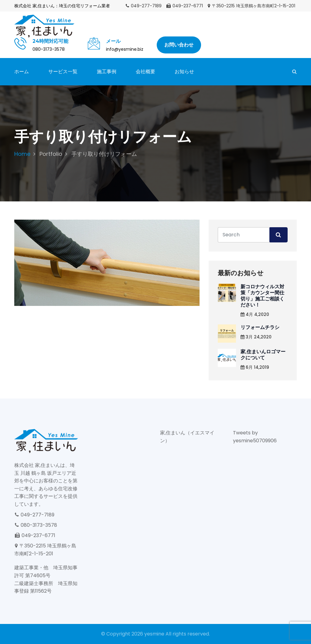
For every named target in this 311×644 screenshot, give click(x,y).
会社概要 (145, 72)
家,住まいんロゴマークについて (263, 355)
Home (22, 154)
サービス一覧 (63, 72)
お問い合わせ (179, 45)
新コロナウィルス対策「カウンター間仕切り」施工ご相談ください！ (262, 296)
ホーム (22, 72)
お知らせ (184, 72)
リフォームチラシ (260, 327)
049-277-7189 (143, 6)
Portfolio (51, 154)
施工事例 (107, 72)
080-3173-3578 (36, 525)
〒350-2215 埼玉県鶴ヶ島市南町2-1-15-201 (251, 6)
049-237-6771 (184, 6)
